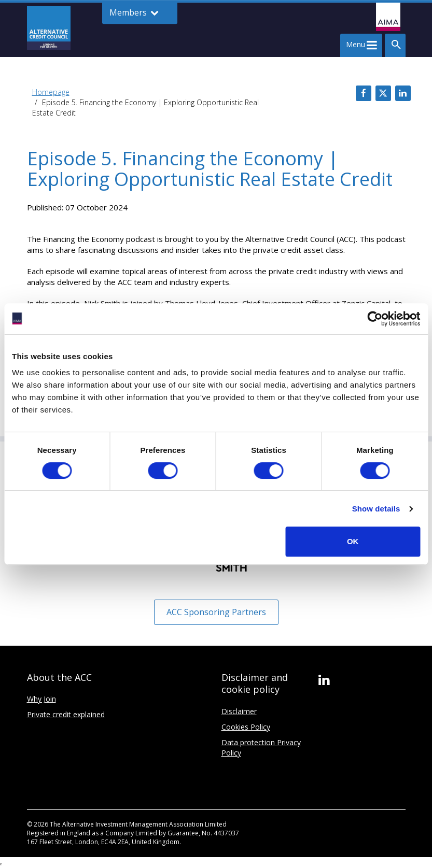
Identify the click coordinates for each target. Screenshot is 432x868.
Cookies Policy (246, 727)
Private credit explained (66, 714)
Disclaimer (239, 711)
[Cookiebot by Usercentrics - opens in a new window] (375, 319)
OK (353, 541)
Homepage (51, 92)
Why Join (41, 699)
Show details (376, 509)
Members (134, 13)
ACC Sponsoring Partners (216, 612)
